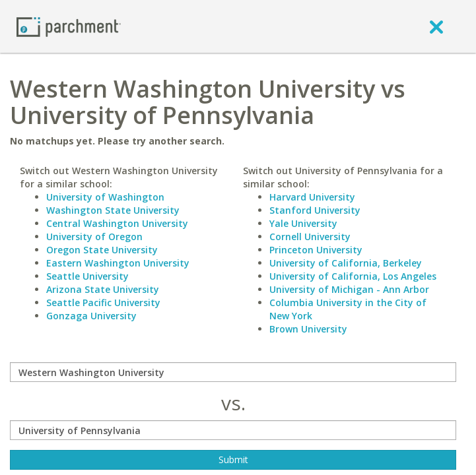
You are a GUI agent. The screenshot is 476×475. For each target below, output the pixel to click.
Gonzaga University (91, 316)
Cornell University (310, 237)
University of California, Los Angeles (353, 276)
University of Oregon (94, 237)
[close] (436, 26)
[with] (233, 430)
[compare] (233, 372)
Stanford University (315, 210)
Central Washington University (117, 223)
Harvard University (312, 197)
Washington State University (113, 210)
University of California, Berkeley (346, 263)
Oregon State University (102, 250)
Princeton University (316, 250)
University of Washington (105, 197)
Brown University (308, 329)
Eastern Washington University (118, 263)
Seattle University (87, 276)
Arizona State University (103, 289)
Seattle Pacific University (103, 302)
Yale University (303, 223)
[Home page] (69, 26)
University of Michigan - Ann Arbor (349, 289)
